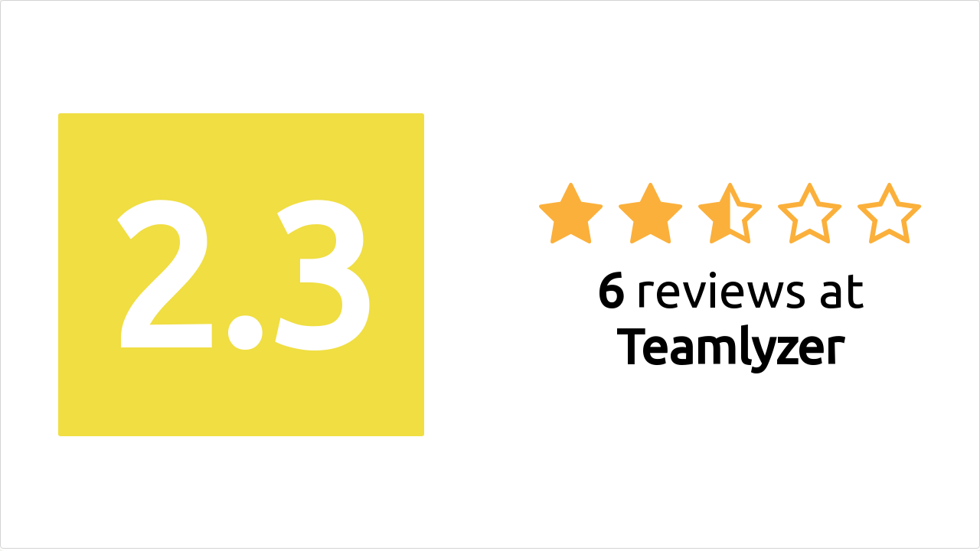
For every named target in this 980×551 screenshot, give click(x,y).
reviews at (730, 318)
